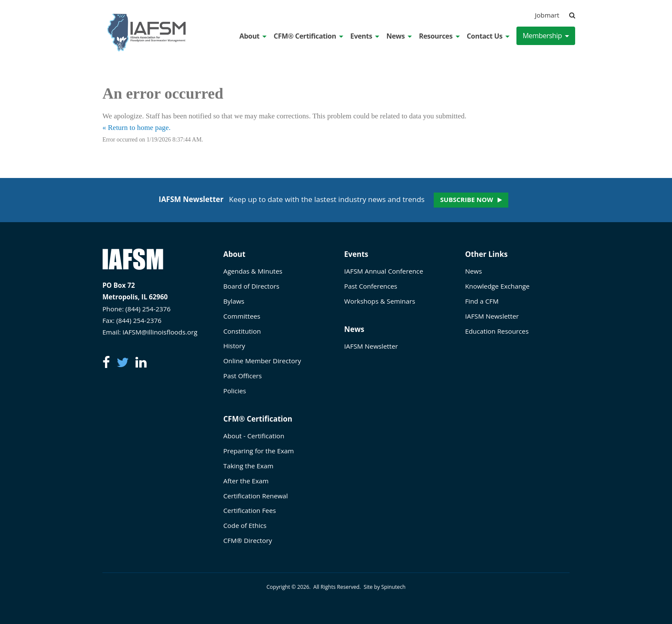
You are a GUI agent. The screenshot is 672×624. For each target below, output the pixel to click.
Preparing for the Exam (259, 451)
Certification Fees (250, 510)
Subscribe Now (466, 199)
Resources (439, 36)
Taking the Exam (248, 466)
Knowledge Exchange (497, 286)
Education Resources (497, 331)
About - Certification (254, 436)
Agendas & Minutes (253, 271)
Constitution (242, 331)
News (399, 36)
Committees (242, 316)
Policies (235, 391)
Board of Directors (251, 286)
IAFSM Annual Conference (384, 271)
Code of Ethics (245, 525)
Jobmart (547, 15)
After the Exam (246, 481)
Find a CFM (482, 301)
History (234, 346)
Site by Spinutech (384, 587)
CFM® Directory (248, 540)
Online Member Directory (262, 361)
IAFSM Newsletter (371, 346)
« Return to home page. (136, 128)
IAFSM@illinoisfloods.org (160, 332)
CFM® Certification (309, 36)
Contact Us (488, 36)
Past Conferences (371, 286)
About (253, 36)
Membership (546, 36)
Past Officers (243, 376)
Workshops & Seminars (380, 301)
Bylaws (234, 301)
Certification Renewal (256, 496)
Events (365, 36)
